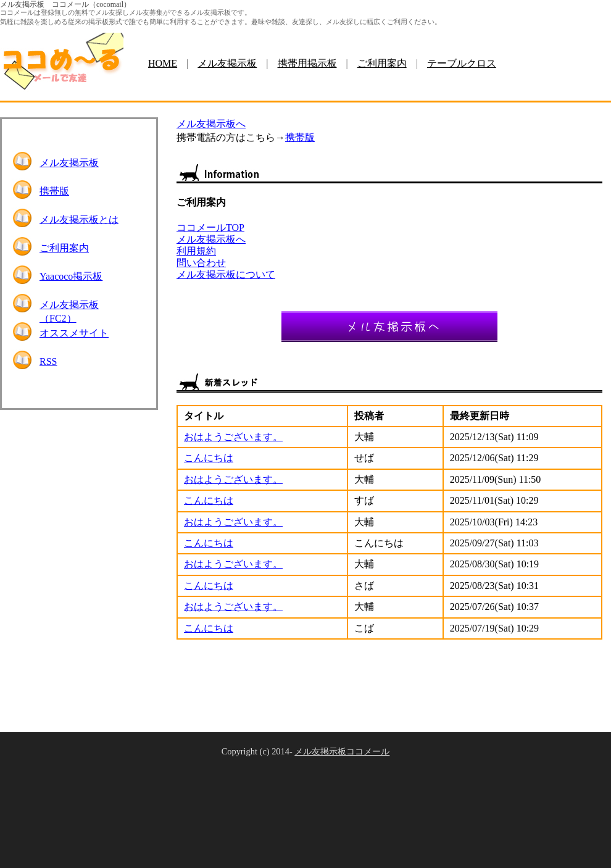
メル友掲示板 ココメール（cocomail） (65, 4)
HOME (163, 63)
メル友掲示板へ (211, 124)
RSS (48, 361)
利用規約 (196, 251)
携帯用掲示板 (307, 63)
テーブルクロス (462, 63)
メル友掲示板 (227, 63)
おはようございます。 (233, 437)
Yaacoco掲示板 (71, 276)
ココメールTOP (210, 227)
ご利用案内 (382, 63)
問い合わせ (201, 263)
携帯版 (54, 191)
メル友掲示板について (226, 274)
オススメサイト (74, 333)
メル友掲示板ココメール (342, 751)
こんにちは (209, 458)
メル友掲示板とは (79, 219)
